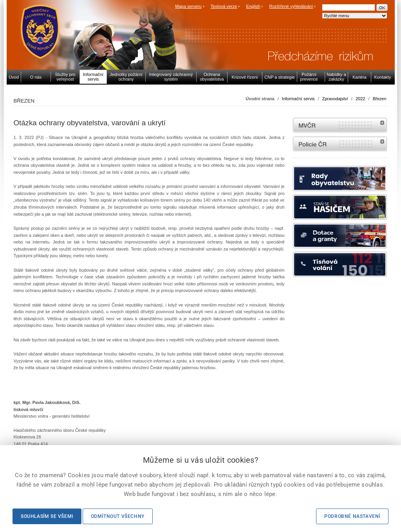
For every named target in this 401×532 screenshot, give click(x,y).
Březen (380, 99)
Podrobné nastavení (352, 516)
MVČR (340, 125)
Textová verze (224, 6)
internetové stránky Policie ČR (340, 144)
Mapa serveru (188, 6)
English (253, 6)
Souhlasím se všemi (47, 516)
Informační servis (298, 99)
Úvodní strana (260, 99)
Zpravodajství (335, 99)
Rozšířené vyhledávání (291, 6)
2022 (360, 99)
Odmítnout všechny (118, 516)
